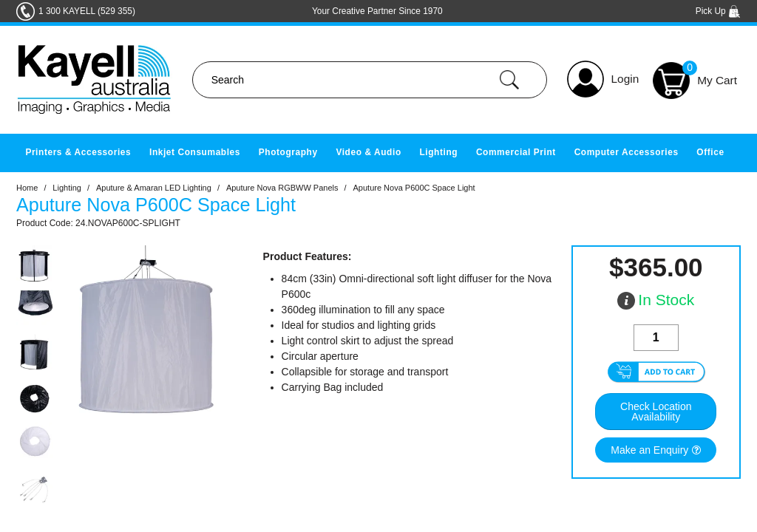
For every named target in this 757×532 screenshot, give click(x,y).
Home (27, 188)
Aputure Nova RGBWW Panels (282, 188)
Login (625, 79)
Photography (288, 152)
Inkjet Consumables (195, 152)
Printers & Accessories (78, 152)
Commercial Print (516, 152)
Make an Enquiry (649, 450)
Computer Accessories (627, 152)
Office (710, 152)
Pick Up (718, 11)
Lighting (438, 152)
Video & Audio (368, 152)
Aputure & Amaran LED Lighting (154, 188)
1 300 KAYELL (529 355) (87, 11)
